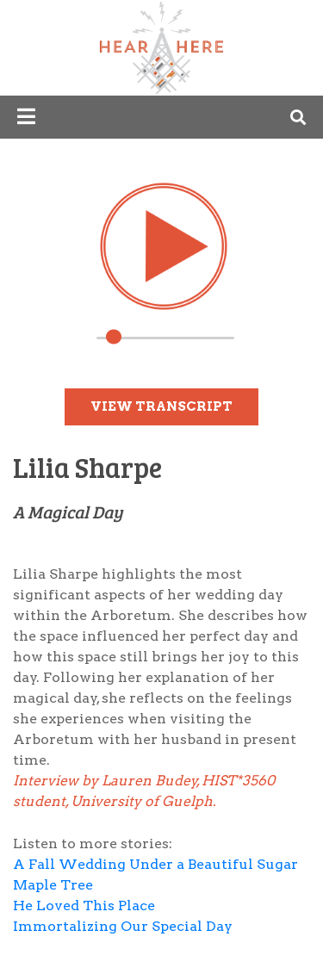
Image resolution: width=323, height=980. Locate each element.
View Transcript (161, 406)
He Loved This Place (86, 906)
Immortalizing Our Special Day (123, 926)
